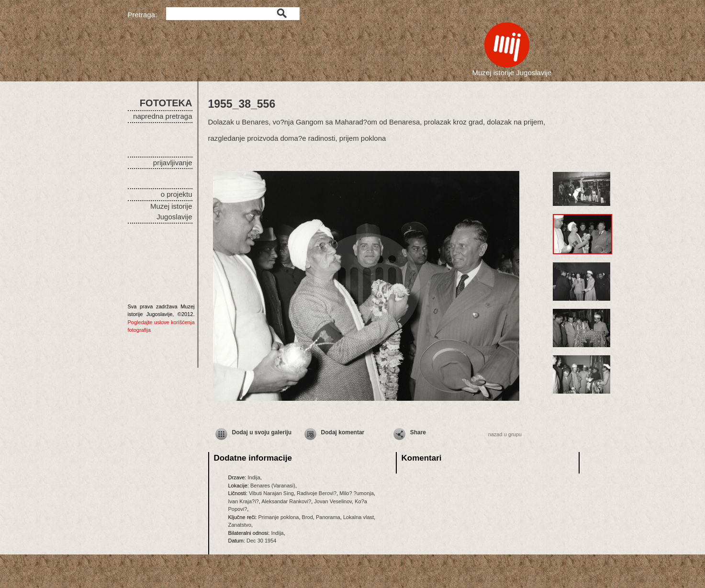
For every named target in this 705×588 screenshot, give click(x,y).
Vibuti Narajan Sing (271, 493)
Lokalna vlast (358, 517)
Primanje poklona (278, 517)
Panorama (328, 517)
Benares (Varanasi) (273, 486)
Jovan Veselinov (333, 501)
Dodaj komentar (343, 432)
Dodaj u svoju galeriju (262, 432)
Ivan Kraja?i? (244, 501)
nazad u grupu (505, 434)
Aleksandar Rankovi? (286, 501)
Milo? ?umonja (357, 493)
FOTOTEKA (166, 103)
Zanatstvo (240, 525)
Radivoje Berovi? (317, 493)
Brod (308, 517)
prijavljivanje (173, 163)
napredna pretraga (162, 116)
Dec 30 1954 (261, 541)
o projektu (177, 194)
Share (418, 432)
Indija (254, 477)
